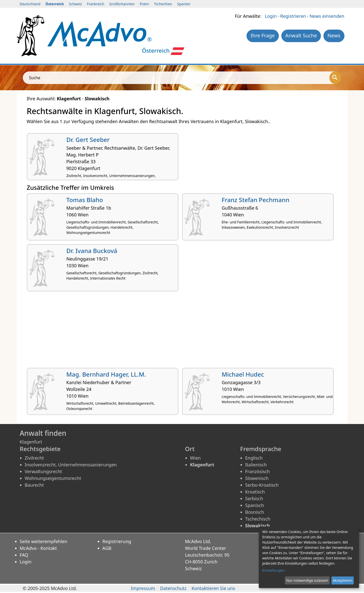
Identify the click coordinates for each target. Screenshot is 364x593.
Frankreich (96, 4)
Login (271, 16)
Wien (196, 458)
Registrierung (117, 541)
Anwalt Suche (301, 35)
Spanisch (255, 505)
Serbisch (254, 498)
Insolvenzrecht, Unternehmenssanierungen (71, 465)
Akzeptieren (342, 580)
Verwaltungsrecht (43, 471)
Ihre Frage (263, 35)
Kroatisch (255, 492)
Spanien (184, 4)
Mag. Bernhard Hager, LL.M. (106, 374)
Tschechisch (258, 519)
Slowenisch (257, 478)
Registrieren (293, 16)
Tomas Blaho (85, 200)
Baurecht (34, 485)
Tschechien (163, 4)
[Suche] (335, 78)
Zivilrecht (34, 458)
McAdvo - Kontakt (38, 548)
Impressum (143, 588)
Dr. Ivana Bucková (92, 251)
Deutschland (30, 4)
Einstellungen (273, 570)
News (334, 35)
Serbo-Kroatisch (262, 485)
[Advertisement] (177, 331)
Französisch (258, 471)
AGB (107, 548)
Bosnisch (255, 512)
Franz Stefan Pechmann (256, 200)
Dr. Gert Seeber (88, 140)
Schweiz (75, 4)
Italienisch (256, 465)
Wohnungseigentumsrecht (53, 478)
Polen (144, 4)
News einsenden (327, 16)
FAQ (24, 555)
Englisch (254, 458)
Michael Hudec (243, 374)
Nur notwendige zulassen (307, 580)
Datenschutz (173, 588)
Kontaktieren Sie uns (213, 588)
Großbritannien (122, 4)
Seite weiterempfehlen (44, 541)
